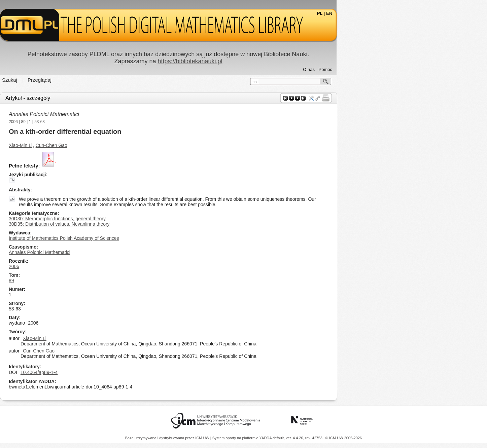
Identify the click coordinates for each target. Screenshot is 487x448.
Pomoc (401, 69)
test (330, 82)
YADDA (266, 438)
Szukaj (85, 80)
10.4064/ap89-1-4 (114, 372)
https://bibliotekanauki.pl (265, 61)
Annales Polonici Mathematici (119, 114)
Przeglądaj (115, 80)
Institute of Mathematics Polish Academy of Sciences (139, 238)
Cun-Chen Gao (127, 145)
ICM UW (203, 438)
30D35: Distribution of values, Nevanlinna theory (135, 224)
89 (98, 122)
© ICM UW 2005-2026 (344, 438)
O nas (384, 69)
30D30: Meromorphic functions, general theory (133, 219)
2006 (89, 122)
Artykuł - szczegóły (103, 98)
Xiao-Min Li (96, 145)
